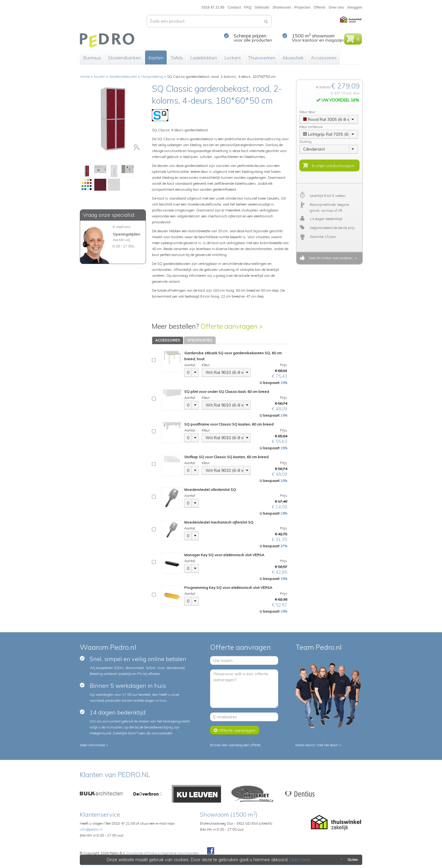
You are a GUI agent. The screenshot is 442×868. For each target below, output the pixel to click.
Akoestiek (293, 58)
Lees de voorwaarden (155, 733)
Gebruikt (262, 7)
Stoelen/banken (125, 58)
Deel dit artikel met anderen (330, 258)
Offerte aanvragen (235, 730)
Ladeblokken (204, 58)
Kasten (156, 58)
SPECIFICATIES (200, 340)
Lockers (233, 58)
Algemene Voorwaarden (180, 853)
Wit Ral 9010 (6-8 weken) (225, 372)
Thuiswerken (262, 58)
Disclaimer (135, 853)
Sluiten (349, 860)
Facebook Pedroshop (211, 851)
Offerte (320, 7)
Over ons (336, 7)
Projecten (302, 7)
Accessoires (324, 58)
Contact (234, 7)
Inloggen (355, 7)
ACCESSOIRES (168, 340)
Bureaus (92, 58)
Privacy (152, 853)
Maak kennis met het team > (318, 745)
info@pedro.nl (91, 829)
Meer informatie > (94, 745)
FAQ (248, 7)
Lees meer (300, 860)
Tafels (177, 58)
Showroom (282, 7)
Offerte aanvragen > (232, 326)
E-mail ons (122, 227)
